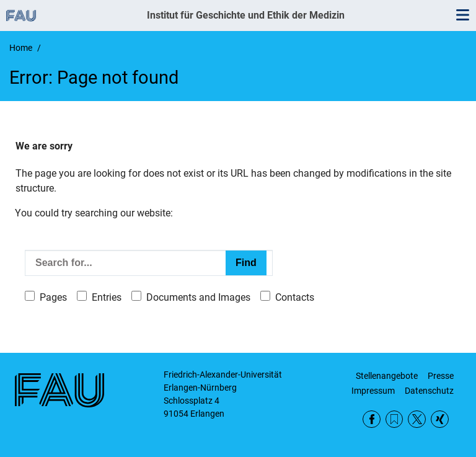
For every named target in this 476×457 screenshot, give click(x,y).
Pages (53, 297)
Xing (440, 419)
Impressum (373, 391)
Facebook (372, 419)
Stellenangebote (387, 376)
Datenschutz (429, 391)
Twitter (417, 419)
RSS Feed (394, 419)
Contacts (295, 297)
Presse (441, 376)
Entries (107, 297)
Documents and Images (198, 297)
